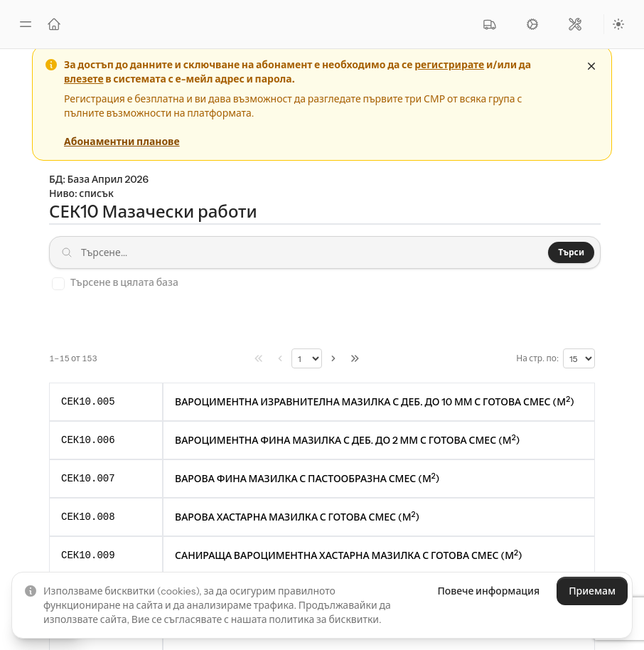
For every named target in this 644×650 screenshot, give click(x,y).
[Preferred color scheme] (618, 24)
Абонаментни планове (122, 142)
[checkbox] (58, 284)
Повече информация (488, 591)
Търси (571, 252)
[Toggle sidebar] (26, 24)
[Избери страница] (307, 358)
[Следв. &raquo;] (333, 358)
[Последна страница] (355, 358)
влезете (84, 79)
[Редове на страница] (579, 358)
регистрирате (449, 65)
